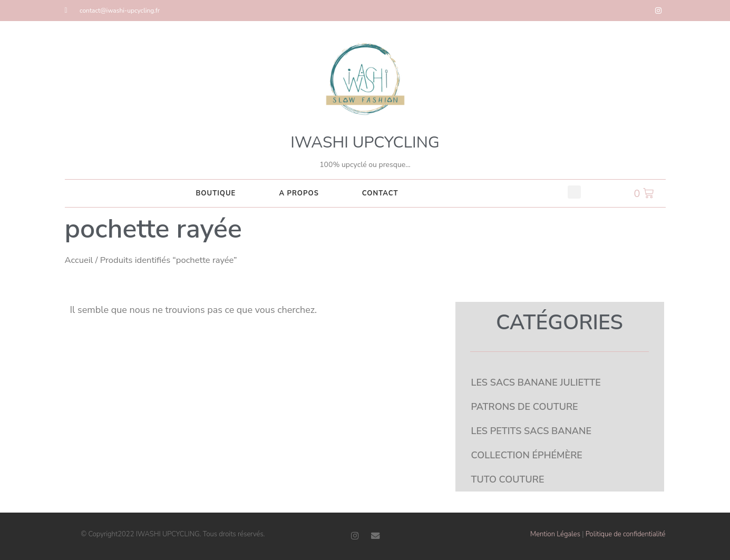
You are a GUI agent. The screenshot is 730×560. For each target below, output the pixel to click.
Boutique (216, 193)
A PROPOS (299, 193)
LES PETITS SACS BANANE (532, 431)
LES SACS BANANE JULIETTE (536, 382)
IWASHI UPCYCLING (365, 143)
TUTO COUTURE (508, 479)
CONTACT (380, 193)
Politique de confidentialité (626, 534)
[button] (574, 192)
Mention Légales (555, 534)
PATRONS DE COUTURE (525, 407)
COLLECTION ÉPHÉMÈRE (527, 455)
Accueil (79, 260)
